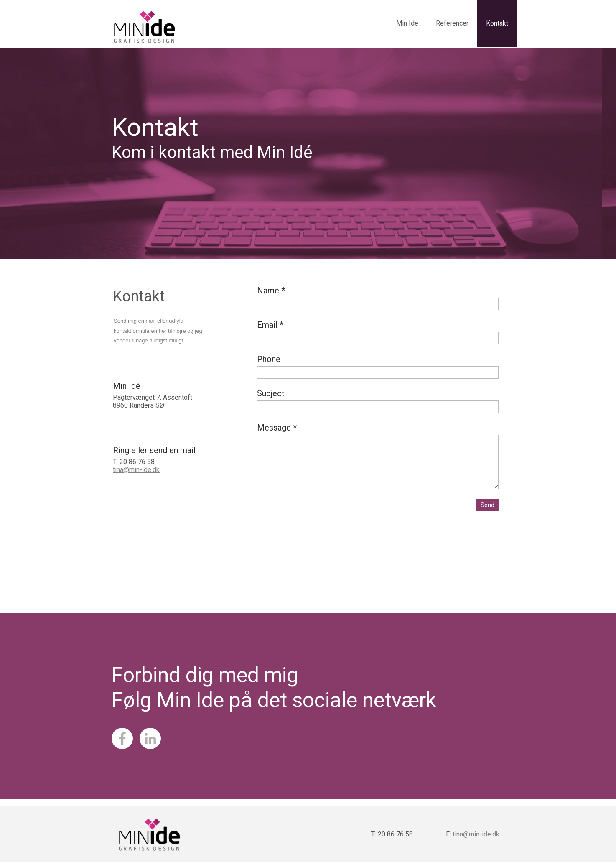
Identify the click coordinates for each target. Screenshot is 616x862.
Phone (269, 359)
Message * (277, 428)
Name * (271, 291)
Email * (270, 325)
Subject (271, 393)
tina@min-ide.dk (136, 470)
